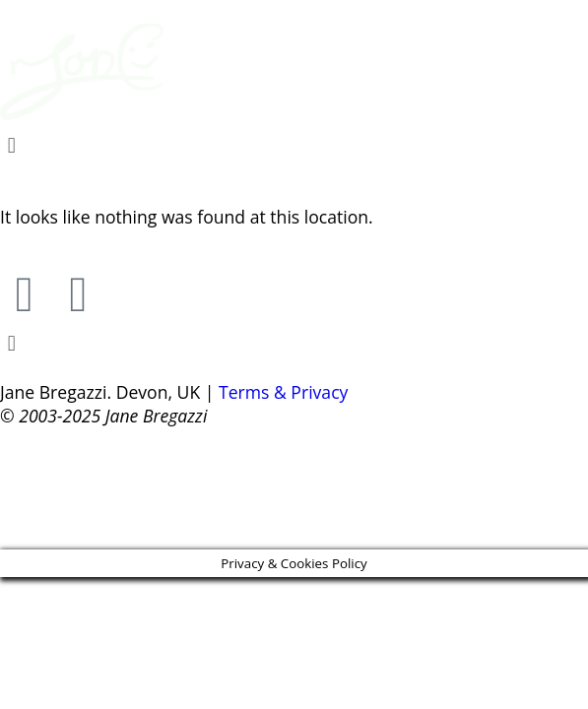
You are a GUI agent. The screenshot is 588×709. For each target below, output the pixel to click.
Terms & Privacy (283, 392)
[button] (294, 144)
